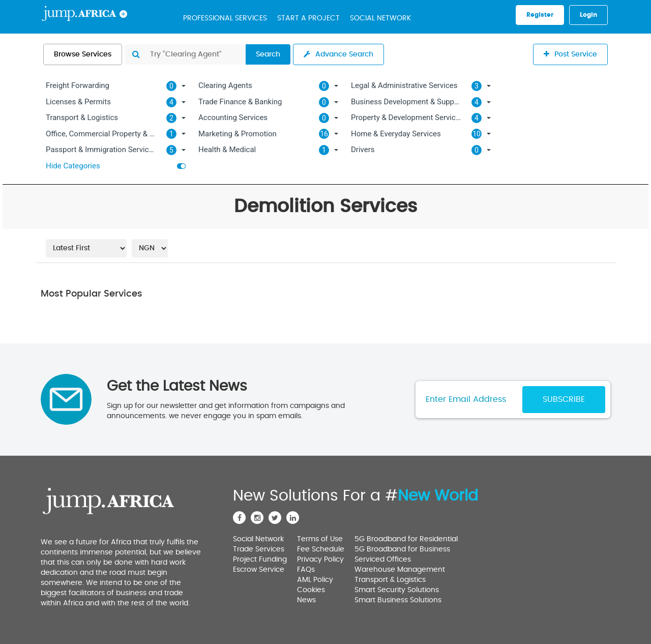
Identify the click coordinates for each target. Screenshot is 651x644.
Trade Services (259, 549)
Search (268, 54)
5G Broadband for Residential (406, 539)
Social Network (380, 18)
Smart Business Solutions (398, 600)
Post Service (570, 54)
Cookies (311, 590)
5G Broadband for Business (402, 549)
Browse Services (83, 54)
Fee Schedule (321, 549)
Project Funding (260, 560)
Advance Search (338, 54)
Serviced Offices (383, 560)
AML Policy (315, 580)
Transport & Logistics (390, 580)
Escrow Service (259, 570)
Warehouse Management (400, 570)
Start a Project (308, 18)
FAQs (306, 570)
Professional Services (225, 18)
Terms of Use (320, 539)
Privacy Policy (320, 560)
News (306, 600)
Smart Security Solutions (397, 590)
